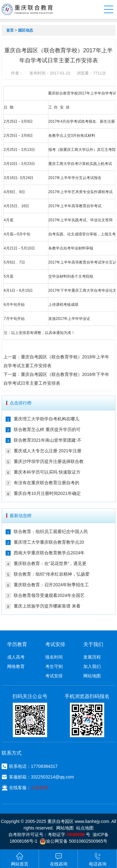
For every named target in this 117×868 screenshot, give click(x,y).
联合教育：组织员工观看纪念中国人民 (51, 532)
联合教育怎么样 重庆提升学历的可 (47, 429)
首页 (10, 30)
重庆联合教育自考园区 (27, 9)
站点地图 (85, 828)
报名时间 (54, 657)
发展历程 (92, 657)
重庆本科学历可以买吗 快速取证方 (47, 472)
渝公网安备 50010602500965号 (73, 841)
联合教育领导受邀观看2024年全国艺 (49, 595)
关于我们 (93, 644)
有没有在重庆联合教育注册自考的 (46, 483)
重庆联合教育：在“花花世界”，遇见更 (50, 563)
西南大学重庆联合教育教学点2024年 (49, 553)
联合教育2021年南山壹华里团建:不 (48, 440)
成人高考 (16, 657)
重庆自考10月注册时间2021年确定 (47, 493)
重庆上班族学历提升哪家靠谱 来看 (47, 606)
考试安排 (54, 676)
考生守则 (54, 666)
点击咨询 (40, 788)
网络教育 (16, 666)
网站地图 (92, 676)
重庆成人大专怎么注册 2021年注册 (48, 451)
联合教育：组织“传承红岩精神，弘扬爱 (52, 574)
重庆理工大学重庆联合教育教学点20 (49, 542)
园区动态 (26, 30)
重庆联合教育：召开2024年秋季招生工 (51, 585)
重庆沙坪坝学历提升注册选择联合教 (49, 461)
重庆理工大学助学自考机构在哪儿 (46, 419)
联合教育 (63, 93)
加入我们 (92, 666)
